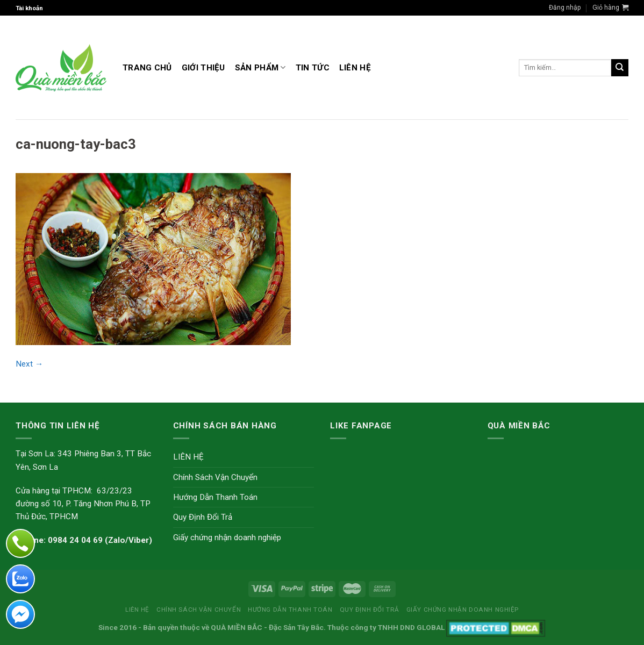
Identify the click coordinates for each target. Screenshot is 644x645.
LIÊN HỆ (355, 68)
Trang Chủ (147, 68)
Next (29, 364)
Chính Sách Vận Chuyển (215, 477)
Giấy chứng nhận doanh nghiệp (227, 537)
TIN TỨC (313, 68)
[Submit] (620, 68)
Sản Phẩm (260, 67)
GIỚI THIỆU (203, 68)
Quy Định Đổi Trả (203, 517)
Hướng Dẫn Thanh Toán (215, 497)
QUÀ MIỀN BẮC (237, 627)
